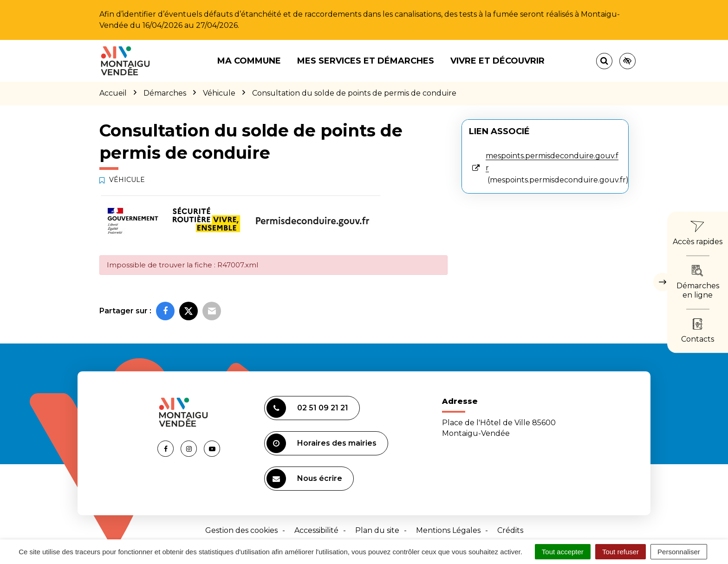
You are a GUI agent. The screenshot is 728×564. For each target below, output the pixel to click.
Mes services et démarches (366, 61)
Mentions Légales (448, 530)
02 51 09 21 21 (307, 408)
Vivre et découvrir (497, 61)
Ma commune (249, 61)
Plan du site (377, 530)
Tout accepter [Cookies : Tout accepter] (563, 552)
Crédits (510, 530)
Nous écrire (304, 479)
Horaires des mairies (322, 443)
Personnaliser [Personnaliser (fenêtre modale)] (679, 552)
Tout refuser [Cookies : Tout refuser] (621, 552)
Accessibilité (316, 530)
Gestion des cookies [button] (241, 530)
